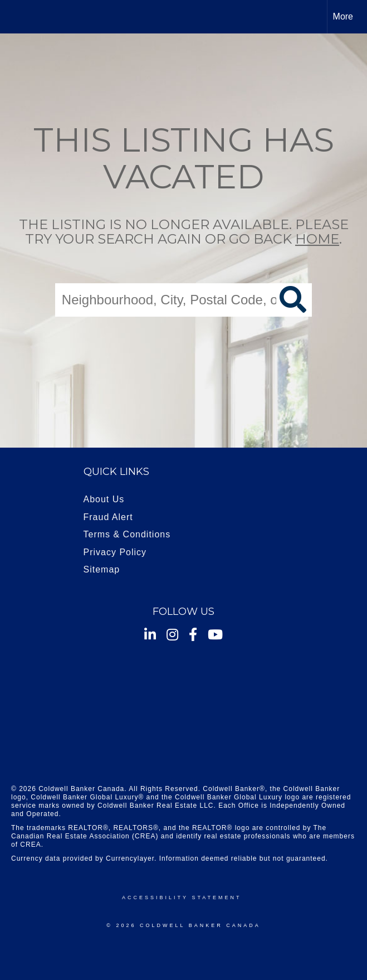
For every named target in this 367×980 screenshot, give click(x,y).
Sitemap (102, 569)
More (343, 16)
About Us (104, 499)
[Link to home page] (14, 17)
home (317, 239)
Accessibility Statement (182, 897)
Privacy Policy (115, 552)
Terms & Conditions (127, 534)
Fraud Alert (108, 517)
